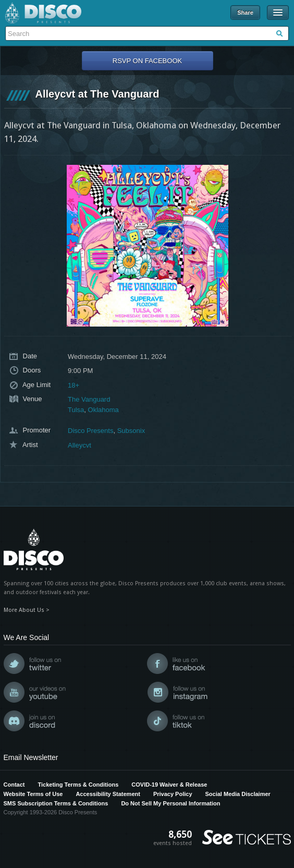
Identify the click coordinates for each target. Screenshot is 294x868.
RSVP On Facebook (147, 61)
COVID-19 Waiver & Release (169, 785)
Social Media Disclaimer (238, 794)
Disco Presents (43, 13)
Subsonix (131, 431)
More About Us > (27, 610)
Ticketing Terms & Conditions (78, 785)
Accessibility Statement (108, 794)
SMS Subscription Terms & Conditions (56, 803)
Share (245, 13)
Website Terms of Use (33, 794)
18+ (73, 385)
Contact (14, 785)
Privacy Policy (173, 794)
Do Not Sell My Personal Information (170, 803)
